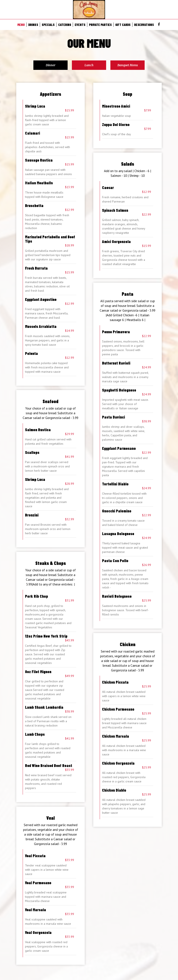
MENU (21, 25)
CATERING (65, 25)
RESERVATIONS (144, 25)
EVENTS (80, 25)
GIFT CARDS (123, 25)
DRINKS (33, 25)
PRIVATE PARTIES (100, 25)
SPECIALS (48, 25)
